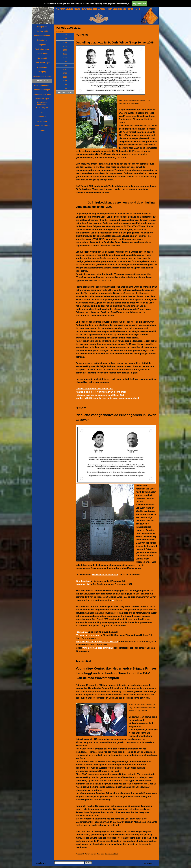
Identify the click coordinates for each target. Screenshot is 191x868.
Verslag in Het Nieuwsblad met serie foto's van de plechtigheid (107, 398)
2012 (65, 89)
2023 (65, 46)
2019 (65, 62)
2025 (65, 39)
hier (113, 600)
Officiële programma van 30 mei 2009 (94, 389)
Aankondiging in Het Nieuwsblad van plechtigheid (101, 392)
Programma (82, 632)
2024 (65, 42)
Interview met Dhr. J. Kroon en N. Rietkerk (97, 641)
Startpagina (42, 27)
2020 (65, 58)
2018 (65, 65)
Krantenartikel (83, 581)
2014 (65, 81)
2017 (65, 69)
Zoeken (88, 863)
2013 (65, 85)
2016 (65, 73)
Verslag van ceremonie (88, 635)
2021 (65, 54)
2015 (65, 77)
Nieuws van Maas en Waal (105, 575)
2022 (65, 50)
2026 (65, 35)
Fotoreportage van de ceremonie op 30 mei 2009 (100, 395)
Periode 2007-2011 (65, 92)
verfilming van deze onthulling (98, 648)
